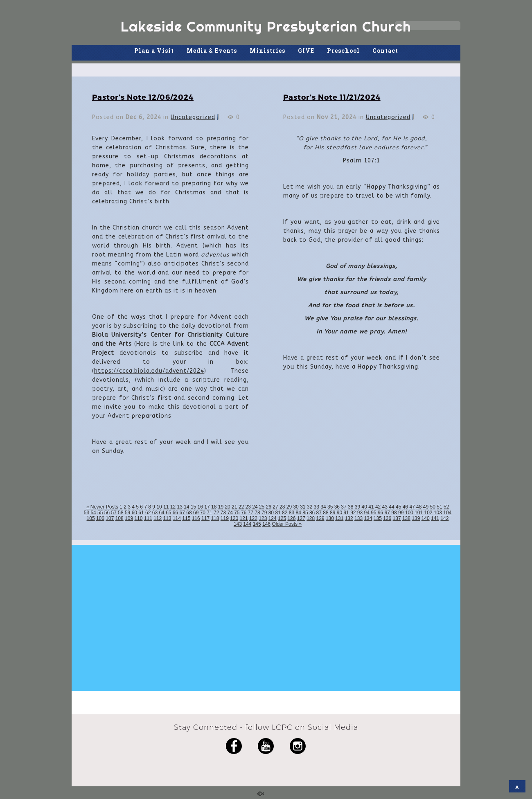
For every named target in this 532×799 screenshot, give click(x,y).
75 (237, 513)
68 (189, 513)
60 (134, 513)
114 (177, 518)
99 (401, 513)
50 (433, 507)
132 (349, 518)
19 (221, 507)
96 (380, 513)
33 (317, 507)
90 (339, 513)
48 (419, 507)
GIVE (306, 51)
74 (230, 513)
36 (337, 507)
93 (360, 513)
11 (166, 507)
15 (193, 507)
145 (257, 524)
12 (173, 507)
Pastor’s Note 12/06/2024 (143, 97)
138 (406, 518)
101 (419, 513)
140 (426, 518)
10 (159, 507)
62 (148, 513)
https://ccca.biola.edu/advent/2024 (149, 371)
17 (207, 507)
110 (138, 518)
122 (253, 518)
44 (391, 507)
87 (319, 513)
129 (320, 518)
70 (203, 513)
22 (241, 507)
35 (330, 507)
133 (358, 518)
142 (444, 518)
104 (447, 513)
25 (262, 507)
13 (179, 507)
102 (428, 513)
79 (264, 513)
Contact (385, 51)
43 (385, 507)
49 (426, 507)
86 (312, 513)
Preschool (343, 51)
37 (344, 507)
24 (255, 507)
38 (351, 507)
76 (244, 513)
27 (275, 507)
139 (416, 518)
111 (148, 518)
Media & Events (212, 51)
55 (100, 513)
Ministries (267, 51)
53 (87, 513)
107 (110, 518)
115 (186, 518)
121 (244, 518)
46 (405, 507)
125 (282, 518)
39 (357, 507)
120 (234, 518)
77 (251, 513)
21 (234, 507)
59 (127, 513)
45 (398, 507)
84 (299, 513)
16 (200, 507)
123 (263, 518)
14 (186, 507)
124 (273, 518)
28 (282, 507)
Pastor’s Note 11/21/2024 (332, 97)
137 (397, 518)
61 (141, 513)
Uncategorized (193, 117)
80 (271, 513)
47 (412, 507)
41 (371, 507)
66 (175, 513)
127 (301, 518)
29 (289, 507)
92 (353, 513)
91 (346, 513)
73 (223, 513)
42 (378, 507)
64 (161, 513)
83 (292, 513)
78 (257, 513)
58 (121, 513)
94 (367, 513)
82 (285, 513)
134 (368, 518)
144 (247, 524)
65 (168, 513)
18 (214, 507)
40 (364, 507)
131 (339, 518)
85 (305, 513)
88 (326, 513)
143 (238, 524)
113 (167, 518)
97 (387, 513)
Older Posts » (287, 524)
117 (205, 518)
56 (107, 513)
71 (209, 513)
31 (303, 507)
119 (225, 518)
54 (93, 513)
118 (215, 518)
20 (227, 507)
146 (266, 524)
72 (216, 513)
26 (269, 507)
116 (196, 518)
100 (409, 513)
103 (438, 513)
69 (196, 513)
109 (129, 518)
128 (311, 518)
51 (439, 507)
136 (387, 518)
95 (373, 513)
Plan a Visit (154, 51)
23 (248, 507)
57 (114, 513)
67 (182, 513)
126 (291, 518)
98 (394, 513)
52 (446, 507)
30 (296, 507)
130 (330, 518)
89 (332, 513)
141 (435, 518)
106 (100, 518)
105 (91, 518)
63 (155, 513)
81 (278, 513)
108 (119, 518)
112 (158, 518)
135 (378, 518)
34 (323, 507)
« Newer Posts (102, 507)
